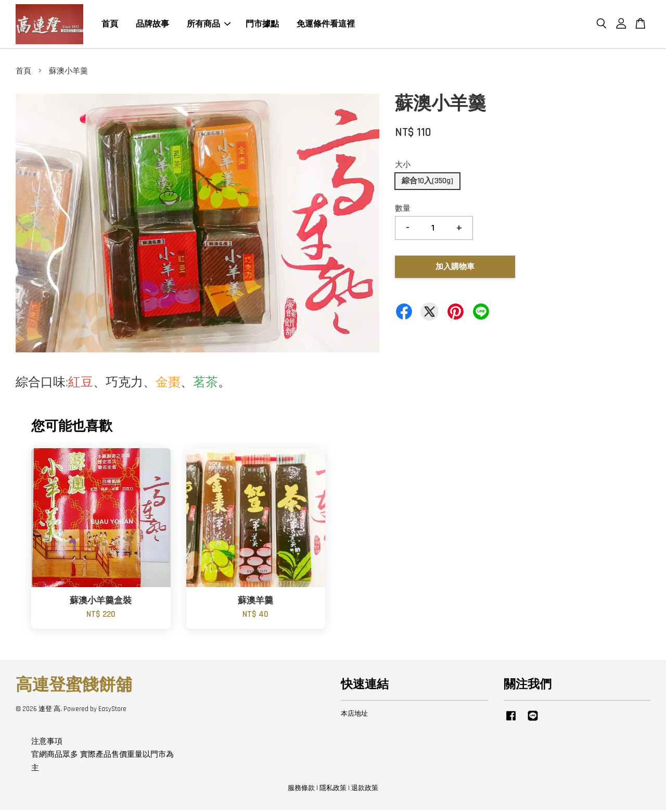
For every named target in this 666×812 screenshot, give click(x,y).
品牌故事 (152, 25)
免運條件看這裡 (326, 25)
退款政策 (365, 791)
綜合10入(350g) (427, 183)
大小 (403, 167)
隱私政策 (333, 791)
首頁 (110, 25)
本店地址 (354, 716)
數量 (403, 211)
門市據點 (262, 25)
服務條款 (301, 791)
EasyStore (112, 711)
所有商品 (209, 25)
